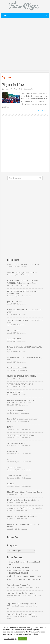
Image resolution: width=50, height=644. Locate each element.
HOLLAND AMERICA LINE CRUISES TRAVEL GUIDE (24, 348)
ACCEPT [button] (23, 639)
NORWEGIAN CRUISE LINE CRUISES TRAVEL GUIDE (25, 311)
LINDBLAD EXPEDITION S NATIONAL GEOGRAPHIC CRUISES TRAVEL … (22, 402)
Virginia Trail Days (13, 85)
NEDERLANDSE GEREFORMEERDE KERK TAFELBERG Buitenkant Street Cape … (23, 282)
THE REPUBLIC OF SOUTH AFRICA (21, 435)
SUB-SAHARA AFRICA (16, 443)
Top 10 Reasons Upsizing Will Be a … (23, 604)
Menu (5, 16)
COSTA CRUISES (14, 331)
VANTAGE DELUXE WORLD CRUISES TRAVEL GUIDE (25, 321)
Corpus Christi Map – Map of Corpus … (23, 516)
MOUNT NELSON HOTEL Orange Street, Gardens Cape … (23, 292)
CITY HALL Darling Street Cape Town (22, 273)
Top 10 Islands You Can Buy (19, 585)
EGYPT (10, 427)
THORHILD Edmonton (16, 411)
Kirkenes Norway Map (31, 579)
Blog (15, 89)
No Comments (27, 89)
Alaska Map (12, 451)
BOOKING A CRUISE (15, 392)
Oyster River (24, 567)
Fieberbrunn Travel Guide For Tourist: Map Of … (23, 526)
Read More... (43, 111)
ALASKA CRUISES (14, 339)
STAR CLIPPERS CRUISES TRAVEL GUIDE (23, 264)
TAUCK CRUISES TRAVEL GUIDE (20, 384)
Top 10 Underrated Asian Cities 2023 (22, 593)
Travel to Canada (14, 468)
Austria (10, 459)
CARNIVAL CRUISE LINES (17, 368)
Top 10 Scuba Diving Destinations (21, 614)
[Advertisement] (25, 45)
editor (7, 89)
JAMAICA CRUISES (15, 302)
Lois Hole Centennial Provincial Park (23, 419)
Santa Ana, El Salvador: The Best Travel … (25, 508)
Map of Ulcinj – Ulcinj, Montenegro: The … (25, 492)
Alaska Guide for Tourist (17, 476)
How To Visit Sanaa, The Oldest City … (23, 500)
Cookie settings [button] (10, 639)
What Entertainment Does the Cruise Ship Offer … (25, 359)
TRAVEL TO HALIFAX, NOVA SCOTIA (22, 376)
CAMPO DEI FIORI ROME (32, 576)
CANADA (11, 484)
